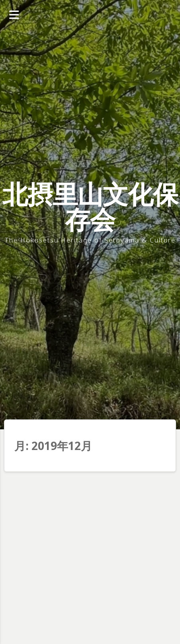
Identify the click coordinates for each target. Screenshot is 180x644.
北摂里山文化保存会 (90, 207)
